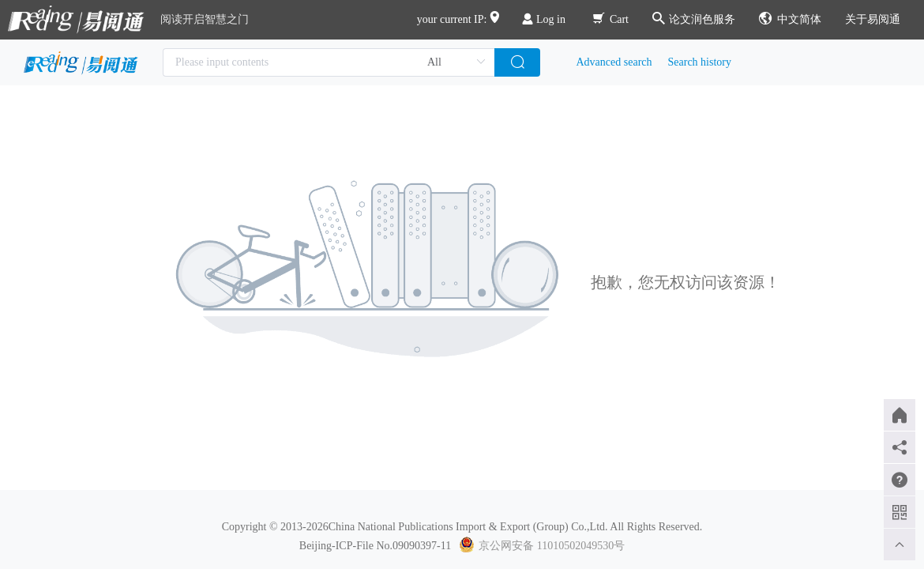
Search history (700, 62)
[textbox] (329, 62)
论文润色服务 (694, 19)
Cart (611, 19)
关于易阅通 (873, 19)
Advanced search (614, 62)
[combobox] (329, 62)
